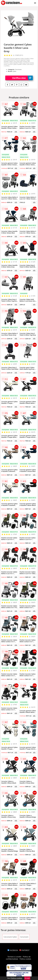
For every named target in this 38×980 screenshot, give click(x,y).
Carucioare (24, 937)
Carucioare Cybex (10, 937)
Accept (27, 978)
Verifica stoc (22, 78)
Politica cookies (25, 959)
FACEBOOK (13, 950)
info (16, 132)
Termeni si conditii (14, 957)
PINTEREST (24, 950)
